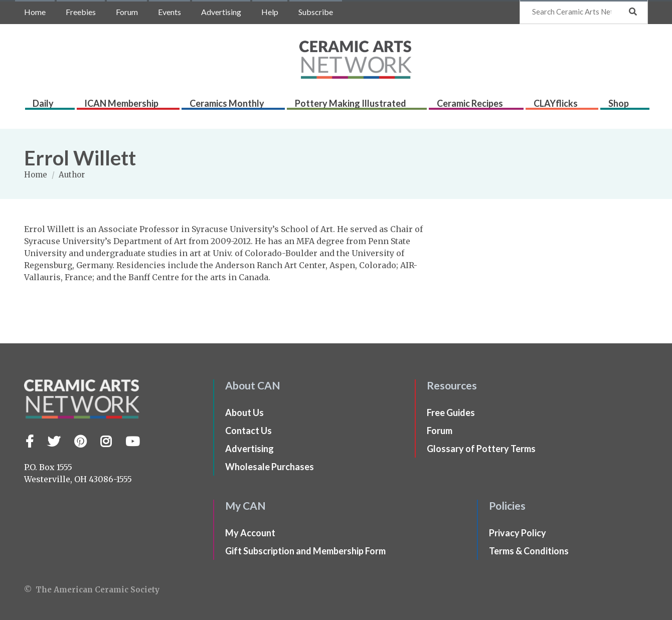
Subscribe (316, 12)
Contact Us (248, 431)
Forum (127, 12)
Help (270, 12)
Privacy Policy (518, 533)
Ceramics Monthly (232, 106)
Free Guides (451, 412)
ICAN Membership (127, 106)
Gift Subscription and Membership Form (305, 551)
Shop (623, 106)
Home (35, 12)
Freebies (81, 12)
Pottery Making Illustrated (356, 106)
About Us (244, 412)
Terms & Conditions (529, 551)
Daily (50, 106)
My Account (250, 533)
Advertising (221, 12)
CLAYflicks (560, 106)
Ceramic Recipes (474, 106)
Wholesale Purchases (270, 467)
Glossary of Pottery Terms (481, 449)
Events (170, 12)
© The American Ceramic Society (92, 590)
